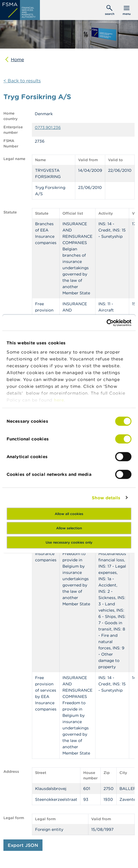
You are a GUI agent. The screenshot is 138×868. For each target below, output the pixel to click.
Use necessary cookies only (69, 542)
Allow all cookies (69, 514)
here (59, 400)
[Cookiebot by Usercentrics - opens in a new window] (106, 323)
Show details (106, 497)
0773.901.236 (48, 127)
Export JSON (23, 845)
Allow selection (69, 528)
